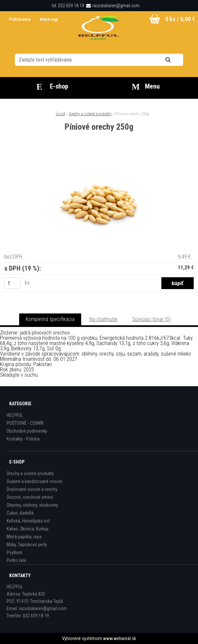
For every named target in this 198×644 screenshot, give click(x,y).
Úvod (60, 114)
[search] (176, 60)
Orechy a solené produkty (90, 114)
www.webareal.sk (119, 638)
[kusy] (13, 283)
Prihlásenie (20, 19)
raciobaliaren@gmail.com (116, 6)
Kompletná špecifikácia (50, 319)
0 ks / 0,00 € (180, 19)
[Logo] (99, 29)
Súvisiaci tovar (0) (151, 319)
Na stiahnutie (103, 319)
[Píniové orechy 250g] (99, 159)
